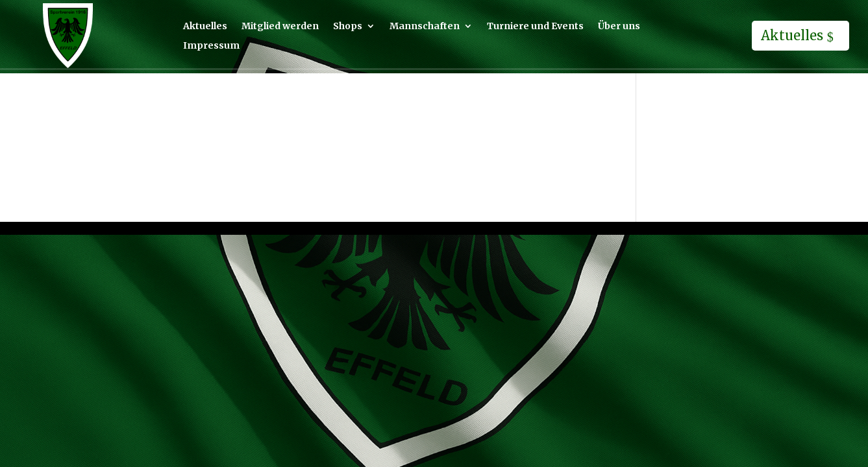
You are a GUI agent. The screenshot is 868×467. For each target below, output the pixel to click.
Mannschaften (425, 27)
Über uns (619, 27)
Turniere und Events (535, 27)
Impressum (211, 46)
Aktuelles (205, 27)
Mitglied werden (280, 27)
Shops (348, 27)
